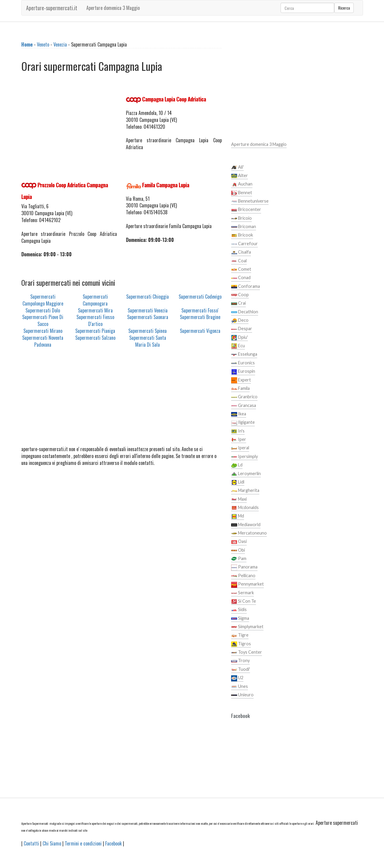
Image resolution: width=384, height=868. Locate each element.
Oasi (239, 542)
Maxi (239, 499)
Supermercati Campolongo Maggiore (43, 300)
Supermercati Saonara (148, 317)
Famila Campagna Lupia (166, 185)
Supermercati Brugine (200, 317)
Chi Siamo (52, 843)
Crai (238, 303)
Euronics (243, 363)
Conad (241, 278)
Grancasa (244, 406)
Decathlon (245, 312)
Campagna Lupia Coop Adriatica (174, 99)
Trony (240, 661)
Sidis (239, 610)
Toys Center (247, 653)
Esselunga (244, 354)
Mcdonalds (245, 508)
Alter (240, 176)
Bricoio (241, 219)
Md (238, 516)
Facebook (113, 843)
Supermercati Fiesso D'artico (95, 320)
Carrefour (244, 244)
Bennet (242, 193)
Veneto (43, 44)
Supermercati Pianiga (95, 331)
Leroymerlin (246, 474)
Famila (240, 389)
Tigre (240, 635)
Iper (239, 440)
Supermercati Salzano (95, 338)
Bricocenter (246, 210)
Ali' (237, 167)
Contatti (31, 843)
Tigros (241, 644)
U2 (237, 678)
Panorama (244, 567)
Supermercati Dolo (43, 310)
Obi (238, 550)
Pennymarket (247, 584)
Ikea (239, 414)
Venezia (60, 44)
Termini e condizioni (83, 843)
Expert (241, 380)
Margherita (245, 491)
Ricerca (344, 8)
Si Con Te (244, 601)
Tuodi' (241, 670)
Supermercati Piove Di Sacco (43, 320)
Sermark (243, 593)
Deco (240, 321)
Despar (242, 329)
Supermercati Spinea (147, 331)
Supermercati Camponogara (95, 300)
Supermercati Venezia (148, 310)
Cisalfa (241, 252)
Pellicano (243, 576)
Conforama (246, 287)
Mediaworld (246, 525)
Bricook (242, 235)
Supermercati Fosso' (200, 310)
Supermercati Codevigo (200, 297)
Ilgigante (243, 423)
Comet (241, 270)
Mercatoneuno (249, 533)
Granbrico (244, 397)
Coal (239, 261)
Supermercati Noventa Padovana (43, 341)
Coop (240, 295)
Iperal (240, 448)
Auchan (242, 184)
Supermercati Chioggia (147, 297)
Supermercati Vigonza (200, 331)
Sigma (240, 619)
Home (27, 44)
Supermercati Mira (95, 310)
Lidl (238, 482)
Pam (239, 559)
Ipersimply (244, 457)
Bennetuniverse (250, 201)
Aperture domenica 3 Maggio (113, 8)
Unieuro (242, 695)
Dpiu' (240, 338)
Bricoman (244, 227)
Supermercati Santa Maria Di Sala (148, 341)
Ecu (238, 346)
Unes (240, 687)
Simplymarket (247, 627)
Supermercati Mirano (43, 331)
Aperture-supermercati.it (52, 8)
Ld (237, 465)
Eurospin (243, 372)
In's (238, 431)
